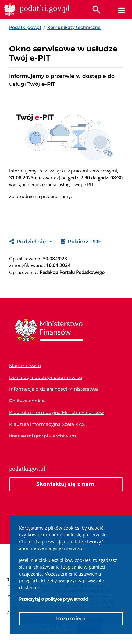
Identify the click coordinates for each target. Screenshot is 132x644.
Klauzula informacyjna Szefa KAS (47, 424)
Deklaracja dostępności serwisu (46, 377)
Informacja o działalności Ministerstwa (54, 389)
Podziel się (29, 242)
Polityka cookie (27, 401)
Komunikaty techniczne (74, 27)
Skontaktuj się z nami (66, 484)
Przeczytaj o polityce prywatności (54, 599)
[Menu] (121, 10)
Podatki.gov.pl (25, 27)
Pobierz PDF (81, 242)
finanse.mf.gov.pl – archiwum (43, 436)
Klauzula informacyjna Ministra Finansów (57, 412)
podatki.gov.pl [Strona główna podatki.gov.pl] (27, 469)
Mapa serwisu (25, 366)
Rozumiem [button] (71, 618)
